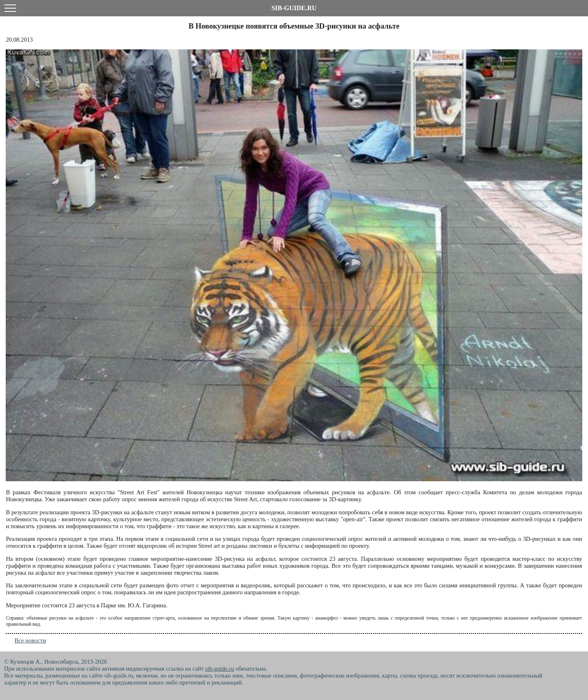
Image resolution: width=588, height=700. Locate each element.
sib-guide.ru (220, 669)
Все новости (30, 640)
